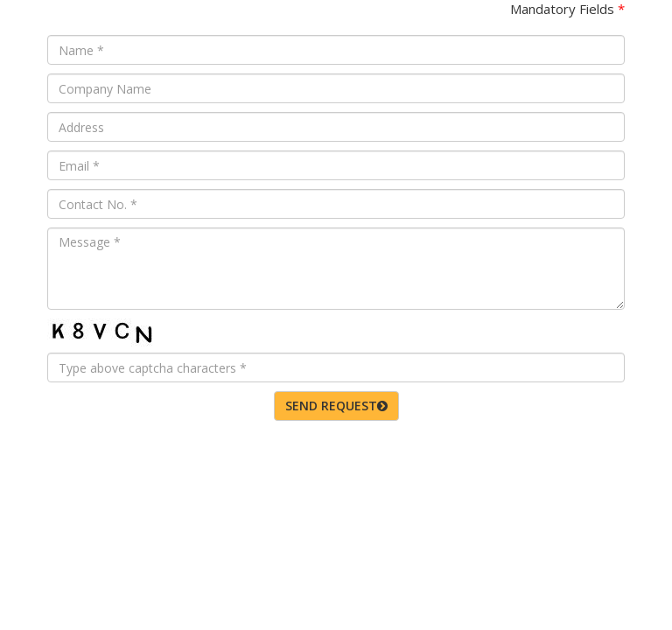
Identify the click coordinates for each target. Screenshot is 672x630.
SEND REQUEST (336, 406)
